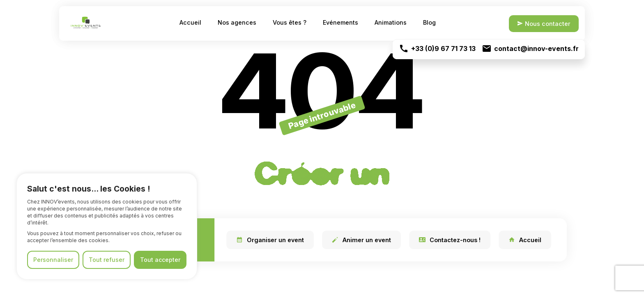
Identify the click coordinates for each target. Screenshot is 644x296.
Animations (391, 22)
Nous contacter (543, 23)
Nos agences (237, 22)
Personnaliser (53, 260)
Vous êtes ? (290, 22)
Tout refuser (107, 260)
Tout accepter (160, 260)
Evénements (340, 22)
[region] (107, 226)
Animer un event (361, 240)
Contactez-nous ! (450, 240)
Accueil (190, 22)
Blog (429, 22)
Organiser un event (270, 240)
